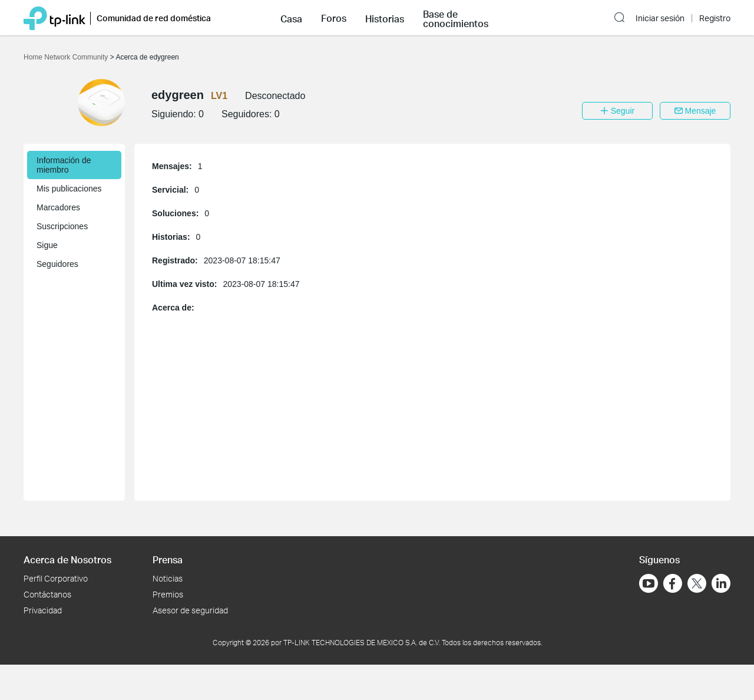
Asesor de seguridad (190, 610)
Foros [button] (334, 18)
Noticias (168, 578)
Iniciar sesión (660, 18)
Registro (715, 18)
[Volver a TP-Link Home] (54, 17)
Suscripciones (62, 226)
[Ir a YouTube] (649, 583)
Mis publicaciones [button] (69, 189)
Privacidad (43, 610)
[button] (291, 18)
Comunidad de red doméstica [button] (154, 18)
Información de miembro (64, 165)
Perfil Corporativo (56, 578)
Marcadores (58, 207)
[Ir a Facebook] (673, 583)
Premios (168, 594)
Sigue (47, 245)
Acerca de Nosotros (67, 559)
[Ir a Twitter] (697, 585)
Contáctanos (47, 594)
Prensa (168, 559)
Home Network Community (67, 57)
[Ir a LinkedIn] (721, 583)
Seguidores (57, 264)
